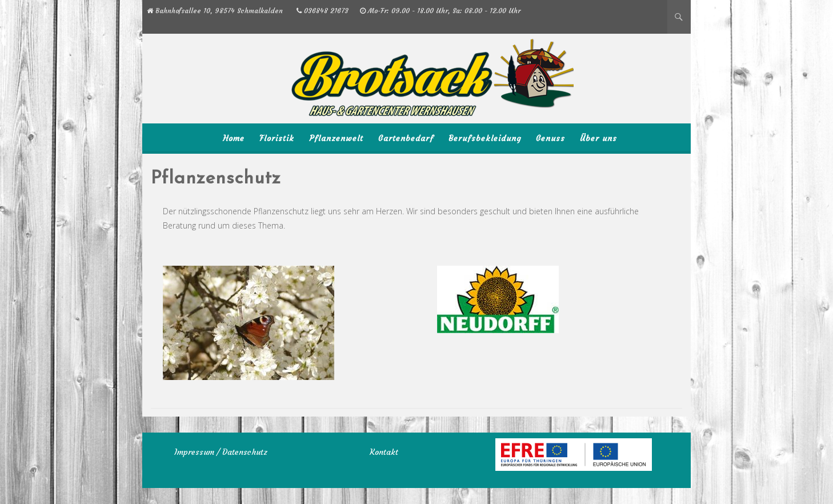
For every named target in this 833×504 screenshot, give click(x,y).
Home (234, 138)
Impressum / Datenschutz (221, 452)
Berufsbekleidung (485, 138)
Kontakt (384, 452)
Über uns (598, 138)
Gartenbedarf (406, 138)
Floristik (277, 138)
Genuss (550, 138)
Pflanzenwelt (336, 138)
